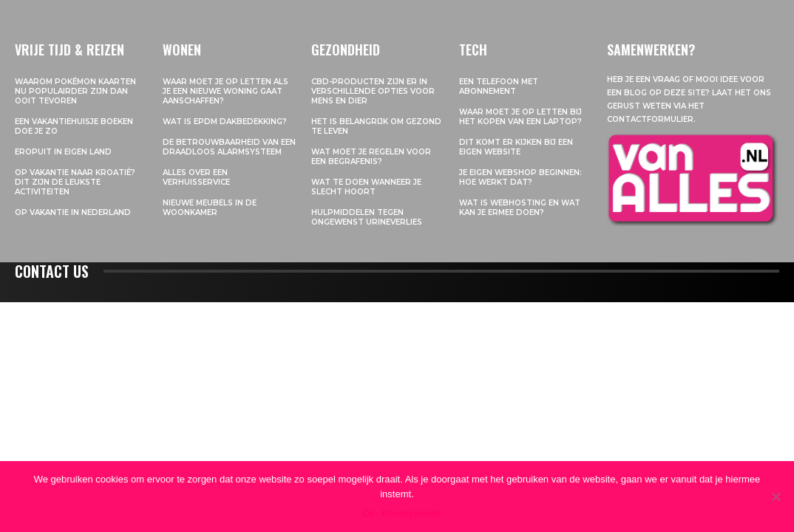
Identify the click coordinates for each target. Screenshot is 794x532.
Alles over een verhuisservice (196, 177)
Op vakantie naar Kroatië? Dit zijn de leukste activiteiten (75, 182)
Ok (369, 513)
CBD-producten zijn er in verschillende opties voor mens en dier (373, 91)
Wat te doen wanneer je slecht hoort (366, 187)
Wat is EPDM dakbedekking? (225, 122)
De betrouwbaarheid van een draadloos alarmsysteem (229, 147)
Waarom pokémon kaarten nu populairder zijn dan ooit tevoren (75, 91)
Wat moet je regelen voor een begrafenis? (371, 157)
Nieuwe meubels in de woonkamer (210, 208)
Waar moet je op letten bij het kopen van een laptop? (520, 117)
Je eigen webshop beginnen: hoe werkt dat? (520, 177)
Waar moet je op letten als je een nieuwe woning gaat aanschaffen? (225, 91)
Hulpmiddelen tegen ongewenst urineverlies (367, 217)
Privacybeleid (411, 513)
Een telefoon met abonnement (499, 86)
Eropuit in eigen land (63, 152)
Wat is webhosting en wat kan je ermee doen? (520, 208)
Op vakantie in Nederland (73, 212)
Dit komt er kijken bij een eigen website (516, 147)
